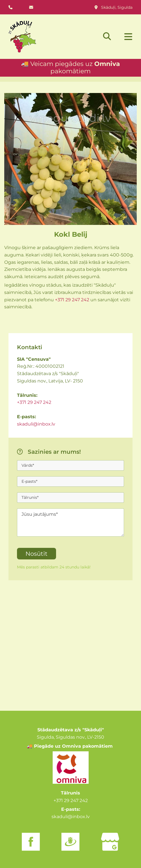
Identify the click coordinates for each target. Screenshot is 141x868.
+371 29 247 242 (72, 300)
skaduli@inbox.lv (36, 424)
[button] (125, 37)
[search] (107, 36)
